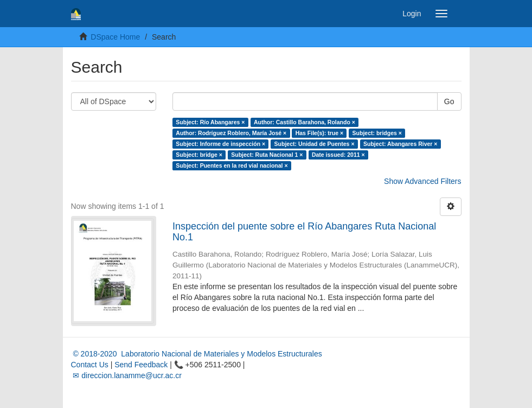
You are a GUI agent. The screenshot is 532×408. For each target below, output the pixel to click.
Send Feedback (141, 365)
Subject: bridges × (377, 133)
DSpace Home (115, 37)
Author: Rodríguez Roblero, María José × (231, 133)
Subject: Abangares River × (400, 144)
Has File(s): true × (319, 133)
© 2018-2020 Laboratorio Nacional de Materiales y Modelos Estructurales (197, 354)
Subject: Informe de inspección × (220, 144)
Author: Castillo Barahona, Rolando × (305, 122)
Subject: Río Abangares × (210, 122)
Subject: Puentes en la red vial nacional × (232, 165)
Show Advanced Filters (422, 181)
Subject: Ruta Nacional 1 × (267, 155)
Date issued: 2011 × (338, 155)
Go (449, 101)
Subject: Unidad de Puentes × (315, 144)
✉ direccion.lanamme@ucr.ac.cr (126, 375)
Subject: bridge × (199, 155)
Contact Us (90, 365)
